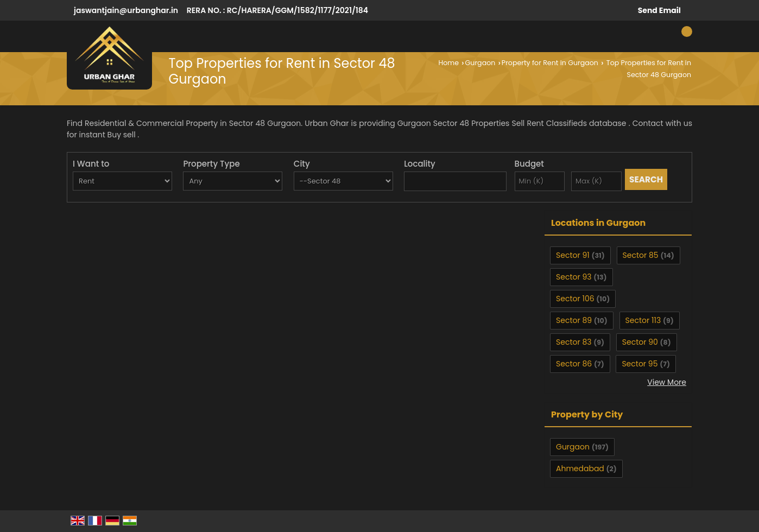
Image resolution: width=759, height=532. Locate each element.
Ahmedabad (580, 468)
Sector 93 (574, 277)
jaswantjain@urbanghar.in (126, 10)
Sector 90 (640, 342)
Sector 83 (574, 342)
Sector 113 (643, 320)
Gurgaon (480, 63)
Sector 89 (574, 320)
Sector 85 (641, 255)
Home (448, 63)
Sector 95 (640, 364)
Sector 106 (575, 299)
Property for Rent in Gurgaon (550, 63)
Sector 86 (574, 364)
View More (667, 382)
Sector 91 (573, 255)
